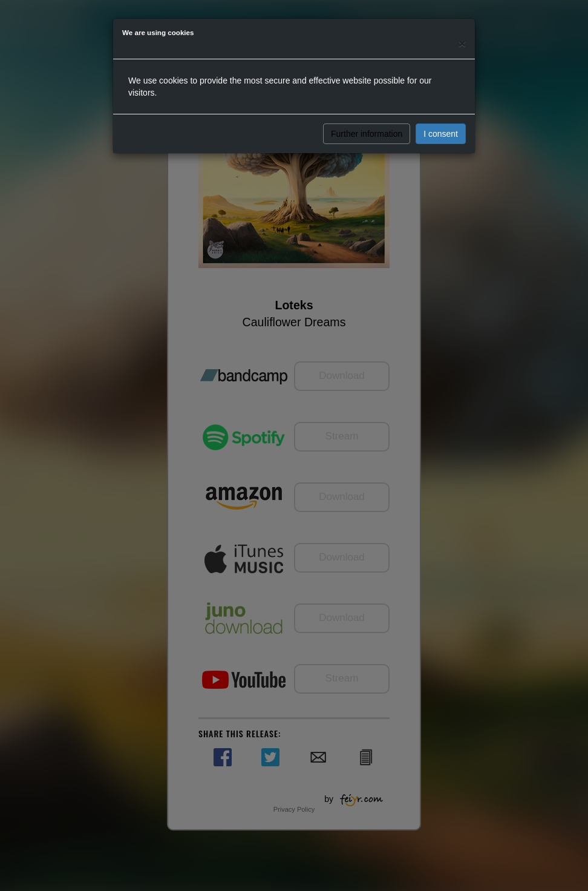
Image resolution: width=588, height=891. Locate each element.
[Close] (462, 43)
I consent (441, 134)
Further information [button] (367, 134)
